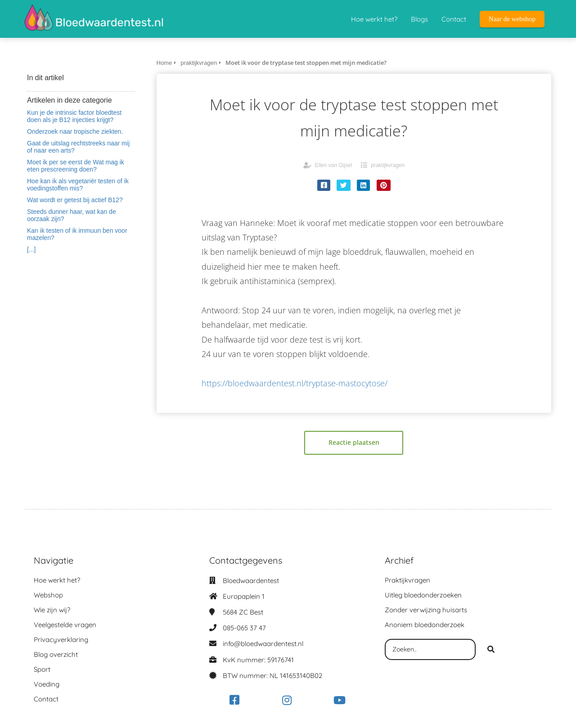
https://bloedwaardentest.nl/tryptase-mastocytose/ (295, 383)
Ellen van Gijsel (334, 165)
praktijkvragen (388, 165)
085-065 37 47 (244, 628)
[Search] (491, 650)
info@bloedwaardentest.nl (263, 644)
